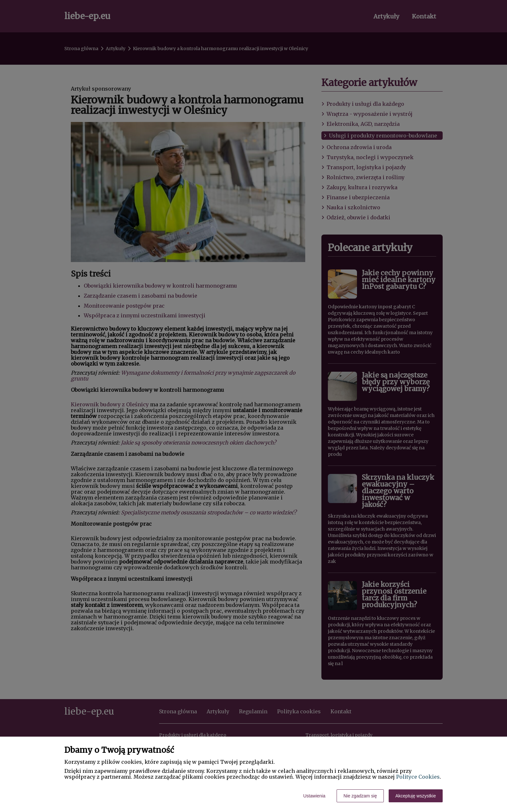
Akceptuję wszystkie (416, 796)
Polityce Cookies (418, 777)
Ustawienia (314, 796)
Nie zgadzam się (360, 796)
